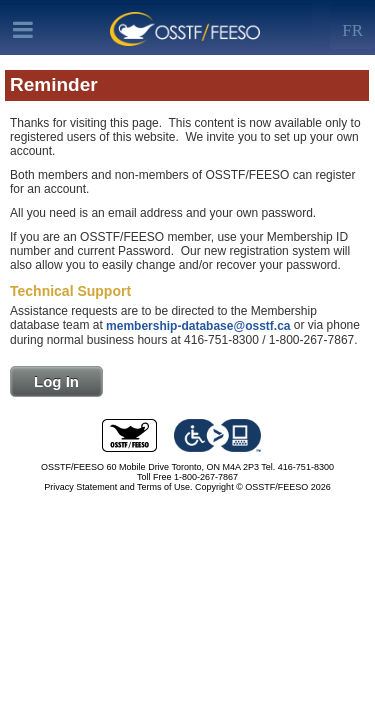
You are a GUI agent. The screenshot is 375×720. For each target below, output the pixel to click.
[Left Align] (352, 26)
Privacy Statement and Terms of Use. (118, 487)
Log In (56, 381)
